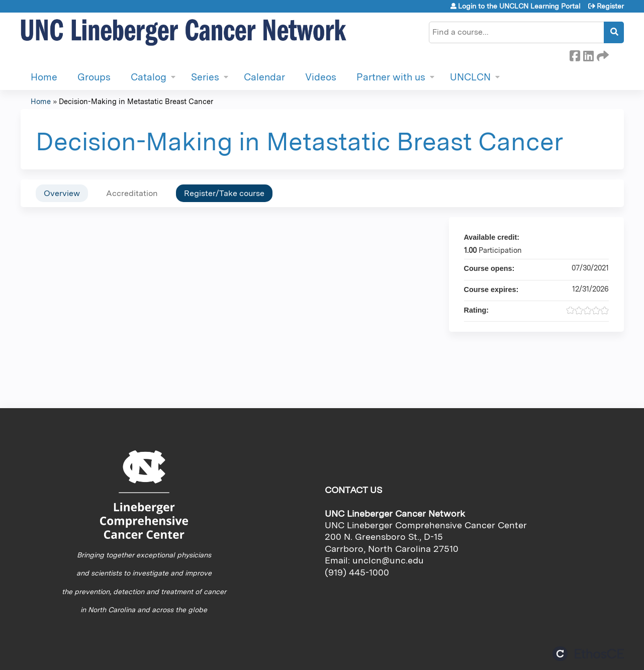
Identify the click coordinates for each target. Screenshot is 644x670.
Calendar (264, 77)
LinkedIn (588, 54)
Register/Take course (224, 193)
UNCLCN (470, 77)
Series (205, 77)
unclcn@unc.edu (388, 560)
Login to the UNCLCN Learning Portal (519, 6)
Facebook (575, 54)
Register (610, 6)
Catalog (149, 77)
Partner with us (391, 77)
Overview (62, 193)
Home (44, 77)
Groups (94, 77)
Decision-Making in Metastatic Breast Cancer (136, 101)
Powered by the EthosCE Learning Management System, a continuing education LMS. (588, 654)
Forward (602, 54)
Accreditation (132, 193)
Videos (321, 77)
